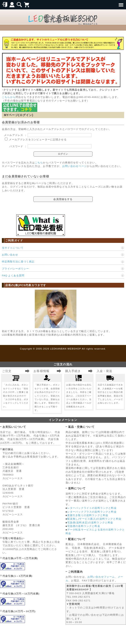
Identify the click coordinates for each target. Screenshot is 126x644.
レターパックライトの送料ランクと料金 (92, 508)
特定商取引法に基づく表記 (18, 261)
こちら (39, 163)
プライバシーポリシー (15, 269)
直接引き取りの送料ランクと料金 (88, 515)
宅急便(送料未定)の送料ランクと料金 (90, 522)
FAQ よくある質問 (13, 275)
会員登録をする (63, 199)
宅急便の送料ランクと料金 (84, 526)
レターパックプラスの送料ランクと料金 (92, 512)
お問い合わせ (10, 255)
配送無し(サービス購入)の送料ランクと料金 (94, 519)
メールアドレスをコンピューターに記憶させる (38, 139)
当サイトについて (13, 248)
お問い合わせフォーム (101, 577)
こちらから (9, 97)
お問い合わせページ (75, 166)
